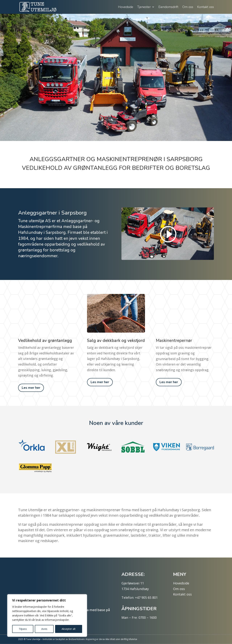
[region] (47, 615)
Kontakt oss (206, 7)
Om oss (188, 7)
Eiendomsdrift (168, 7)
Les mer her (31, 388)
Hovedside (126, 7)
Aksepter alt (69, 629)
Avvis (44, 629)
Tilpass (23, 629)
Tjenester (144, 7)
